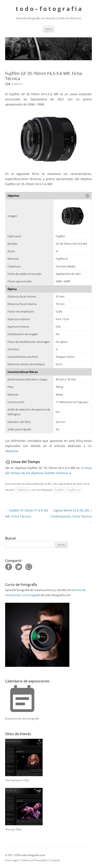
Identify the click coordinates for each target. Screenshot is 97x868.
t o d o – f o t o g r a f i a (49, 9)
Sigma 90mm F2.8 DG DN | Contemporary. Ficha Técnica (71, 516)
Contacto (55, 860)
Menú (49, 29)
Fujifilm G (74, 490)
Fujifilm (60, 490)
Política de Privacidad (34, 860)
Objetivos (23, 490)
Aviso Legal (12, 860)
